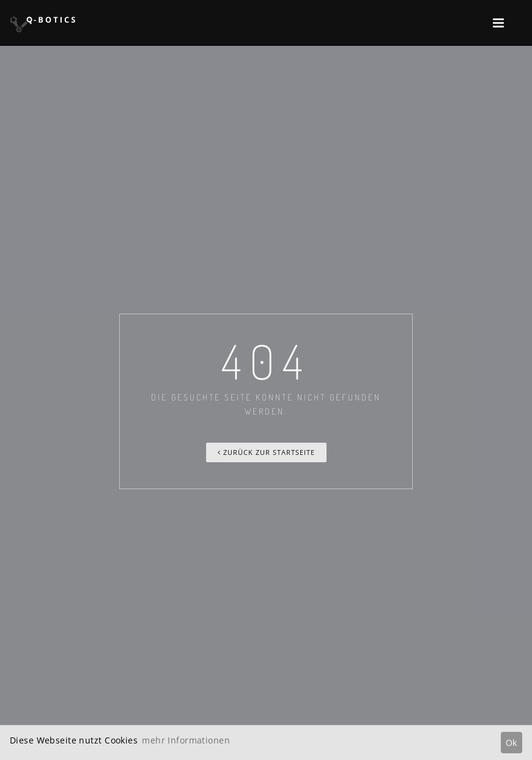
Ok (511, 743)
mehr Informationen (186, 740)
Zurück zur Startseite (266, 452)
